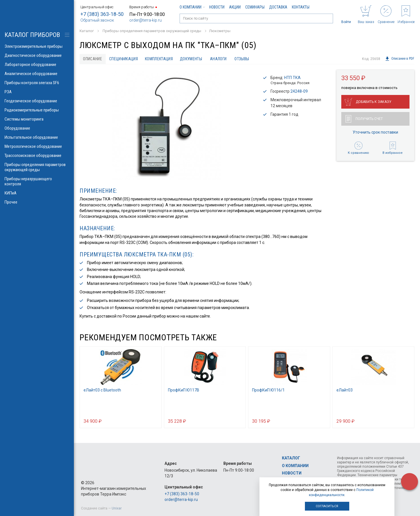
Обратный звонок (97, 20)
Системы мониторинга (37, 119)
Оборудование (37, 128)
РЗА (37, 92)
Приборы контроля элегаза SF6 (37, 83)
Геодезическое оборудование (37, 101)
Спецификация (124, 59)
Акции (235, 7)
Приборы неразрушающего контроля (37, 181)
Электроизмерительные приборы (37, 46)
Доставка (278, 7)
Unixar (117, 508)
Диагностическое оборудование (37, 55)
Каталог (291, 458)
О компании (192, 7)
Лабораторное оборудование (37, 65)
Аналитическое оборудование (37, 74)
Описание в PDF (400, 59)
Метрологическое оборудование (37, 146)
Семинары (255, 7)
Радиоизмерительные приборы (37, 110)
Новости (217, 7)
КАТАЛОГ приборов (32, 35)
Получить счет (364, 119)
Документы (193, 59)
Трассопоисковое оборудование (37, 156)
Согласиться (327, 506)
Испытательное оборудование (37, 137)
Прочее (37, 202)
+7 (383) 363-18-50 (102, 14)
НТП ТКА (292, 78)
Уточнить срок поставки (375, 132)
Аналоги (220, 59)
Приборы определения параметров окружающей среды (37, 167)
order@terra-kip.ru (145, 20)
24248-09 (299, 92)
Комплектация (160, 59)
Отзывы (244, 59)
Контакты (301, 7)
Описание (93, 59)
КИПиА (37, 193)
